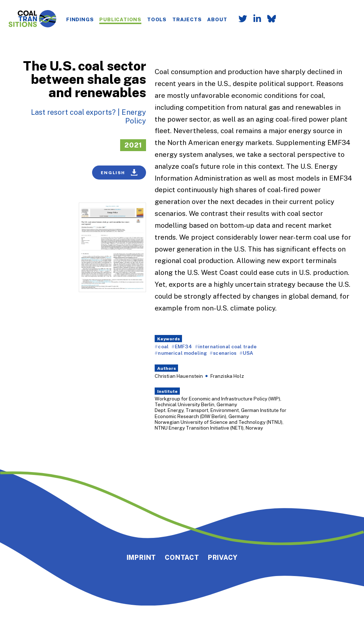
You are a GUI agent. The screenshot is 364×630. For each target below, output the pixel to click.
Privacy (223, 557)
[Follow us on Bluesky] (269, 19)
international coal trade (227, 346)
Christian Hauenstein (179, 376)
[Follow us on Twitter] (240, 19)
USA (248, 353)
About (217, 19)
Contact (182, 557)
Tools (157, 19)
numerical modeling (182, 353)
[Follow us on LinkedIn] (254, 19)
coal (163, 346)
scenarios (225, 353)
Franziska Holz (227, 376)
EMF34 (183, 346)
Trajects (187, 19)
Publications (120, 19)
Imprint (142, 557)
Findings (80, 19)
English (119, 172)
